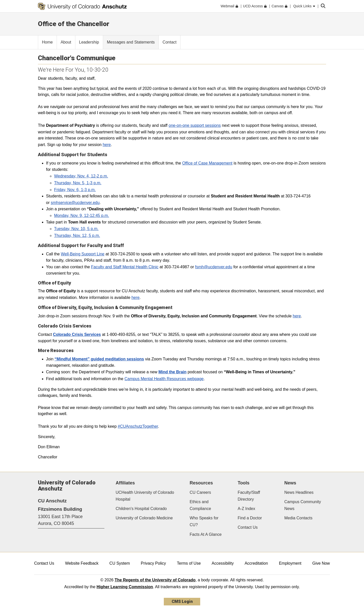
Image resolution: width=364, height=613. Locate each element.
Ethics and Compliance (200, 505)
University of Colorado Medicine (144, 518)
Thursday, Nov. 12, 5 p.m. (77, 236)
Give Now (321, 563)
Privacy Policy (153, 563)
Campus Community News (303, 505)
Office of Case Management (207, 163)
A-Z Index (246, 509)
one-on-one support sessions (195, 125)
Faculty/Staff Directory (249, 496)
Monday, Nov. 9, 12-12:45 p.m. (82, 216)
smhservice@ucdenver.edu (75, 203)
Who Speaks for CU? (204, 521)
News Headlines (299, 492)
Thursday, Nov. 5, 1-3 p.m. (78, 183)
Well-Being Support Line (83, 254)
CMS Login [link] (182, 601)
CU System (120, 563)
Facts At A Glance (206, 534)
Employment (290, 563)
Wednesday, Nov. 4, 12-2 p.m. (81, 176)
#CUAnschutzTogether (138, 426)
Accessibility (223, 563)
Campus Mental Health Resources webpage (164, 379)
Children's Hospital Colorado (141, 509)
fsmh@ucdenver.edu (214, 267)
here (107, 145)
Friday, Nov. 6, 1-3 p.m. (75, 190)
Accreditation (256, 563)
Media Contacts (298, 518)
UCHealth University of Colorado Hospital (145, 496)
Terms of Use (189, 563)
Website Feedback (82, 563)
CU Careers (200, 492)
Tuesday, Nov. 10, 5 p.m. (76, 229)
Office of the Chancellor (74, 24)
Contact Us (248, 527)
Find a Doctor (250, 518)
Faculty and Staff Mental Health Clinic (125, 267)
